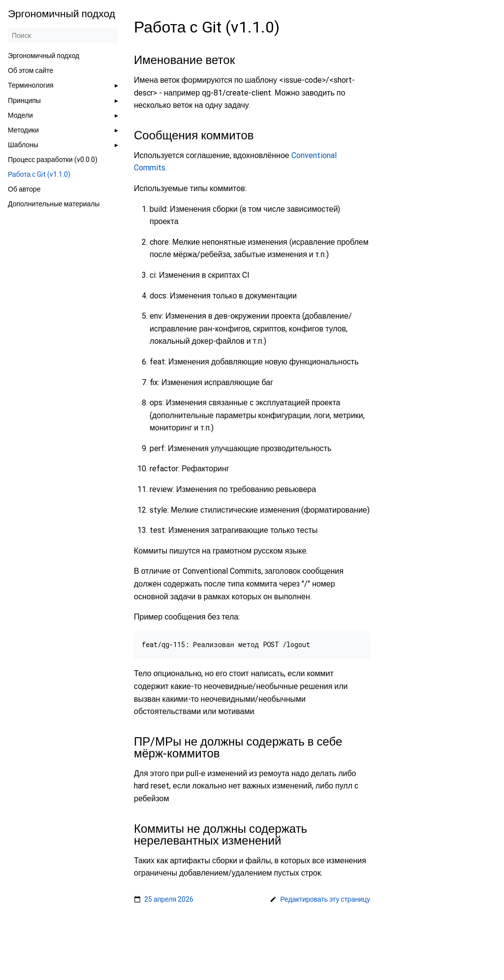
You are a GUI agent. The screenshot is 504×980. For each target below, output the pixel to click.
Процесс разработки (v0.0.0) (53, 160)
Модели (20, 115)
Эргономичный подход (44, 56)
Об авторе (24, 189)
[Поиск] (63, 35)
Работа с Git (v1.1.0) (39, 174)
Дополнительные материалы (54, 204)
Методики (23, 130)
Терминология (31, 85)
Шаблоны (23, 145)
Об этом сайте (31, 70)
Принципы (24, 100)
